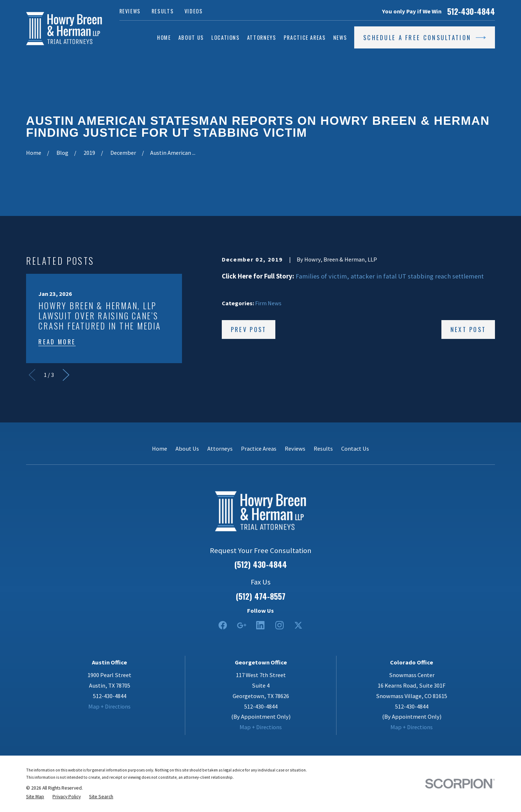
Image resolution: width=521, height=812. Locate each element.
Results (163, 11)
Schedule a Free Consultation (425, 38)
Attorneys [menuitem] (262, 37)
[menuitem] (35, 797)
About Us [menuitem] (191, 37)
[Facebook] (223, 625)
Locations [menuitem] (226, 37)
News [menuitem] (340, 37)
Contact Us (355, 448)
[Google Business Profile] (242, 625)
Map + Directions (109, 706)
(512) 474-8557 (261, 596)
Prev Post (249, 329)
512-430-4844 (471, 12)
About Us (187, 448)
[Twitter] (298, 625)
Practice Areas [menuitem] (305, 37)
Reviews (130, 11)
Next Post (468, 329)
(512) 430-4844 (261, 565)
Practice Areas (259, 448)
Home (160, 448)
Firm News (268, 303)
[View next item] (66, 375)
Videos (194, 11)
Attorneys (220, 448)
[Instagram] (279, 625)
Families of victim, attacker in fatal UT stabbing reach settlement (390, 276)
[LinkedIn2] (260, 625)
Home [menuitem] (164, 37)
